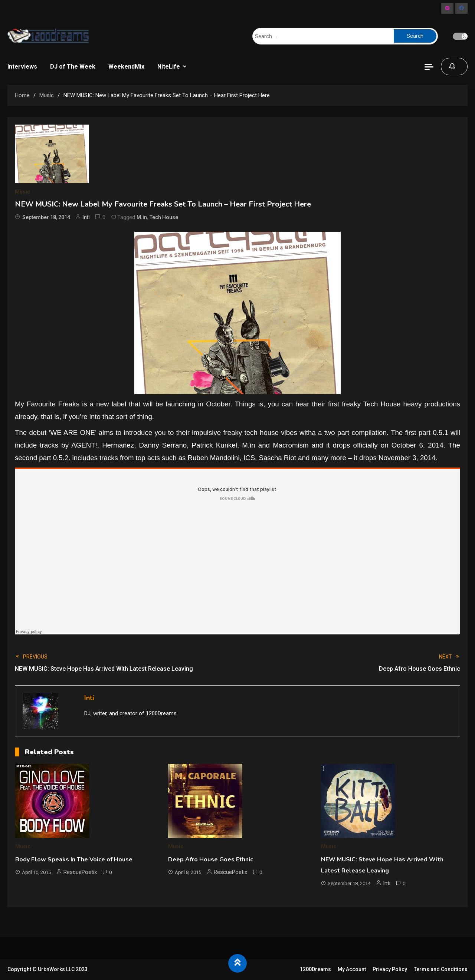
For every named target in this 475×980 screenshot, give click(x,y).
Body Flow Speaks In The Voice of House (74, 859)
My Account (352, 969)
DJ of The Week (73, 67)
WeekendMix (126, 67)
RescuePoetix (80, 872)
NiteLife (169, 67)
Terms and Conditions (441, 969)
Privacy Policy (390, 969)
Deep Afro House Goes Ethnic (211, 859)
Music (22, 192)
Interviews (22, 67)
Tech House (164, 217)
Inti (86, 217)
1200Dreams (315, 969)
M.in (142, 217)
